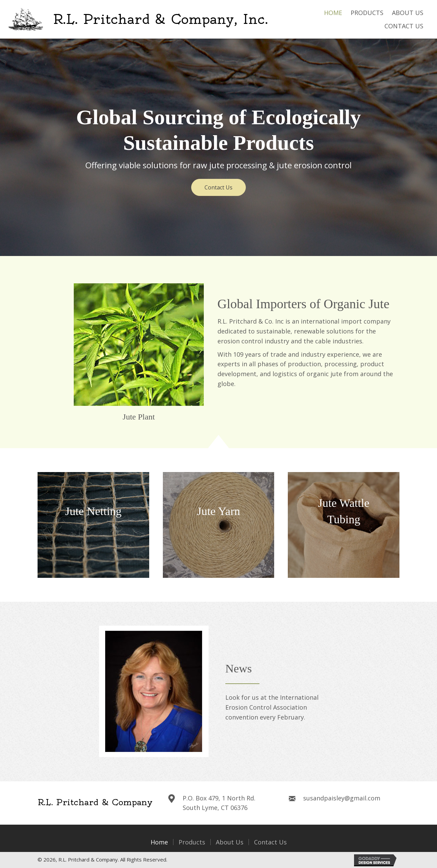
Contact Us (270, 842)
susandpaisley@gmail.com (342, 798)
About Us (230, 842)
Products (192, 842)
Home (159, 842)
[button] (218, 187)
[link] (333, 13)
